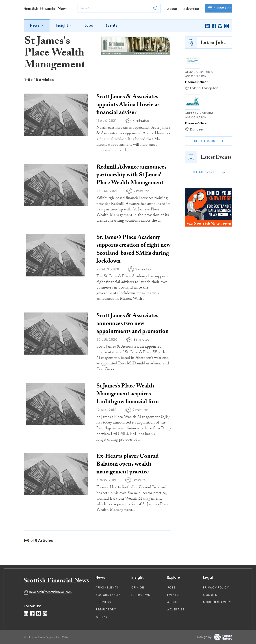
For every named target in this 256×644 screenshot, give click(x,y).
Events (112, 25)
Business (103, 602)
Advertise (191, 9)
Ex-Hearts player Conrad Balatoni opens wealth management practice (128, 465)
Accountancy (108, 595)
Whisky (102, 617)
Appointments (107, 587)
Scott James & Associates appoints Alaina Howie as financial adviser (128, 105)
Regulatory (106, 609)
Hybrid (195, 88)
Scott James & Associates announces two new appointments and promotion (133, 324)
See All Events (209, 172)
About (172, 9)
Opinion (138, 587)
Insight (62, 25)
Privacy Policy (216, 587)
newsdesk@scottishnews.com (50, 592)
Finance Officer (196, 82)
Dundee (196, 129)
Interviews (141, 595)
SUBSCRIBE (220, 8)
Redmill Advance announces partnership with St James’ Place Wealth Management (131, 175)
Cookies (210, 595)
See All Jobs (209, 141)
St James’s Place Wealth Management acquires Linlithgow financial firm (128, 394)
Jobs (89, 25)
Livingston (210, 88)
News (35, 25)
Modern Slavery (217, 602)
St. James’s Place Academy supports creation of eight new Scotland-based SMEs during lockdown (133, 250)
